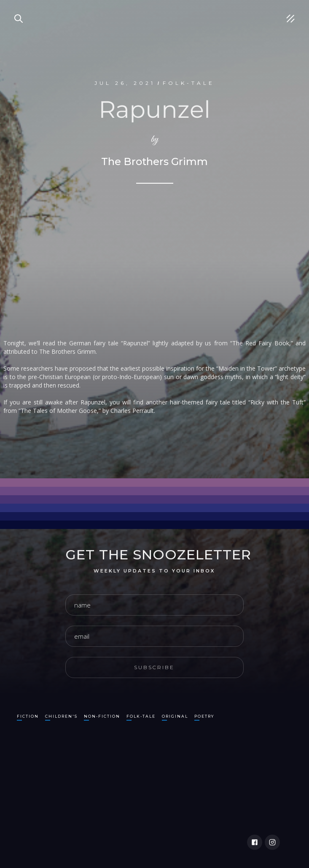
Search (15, 8)
